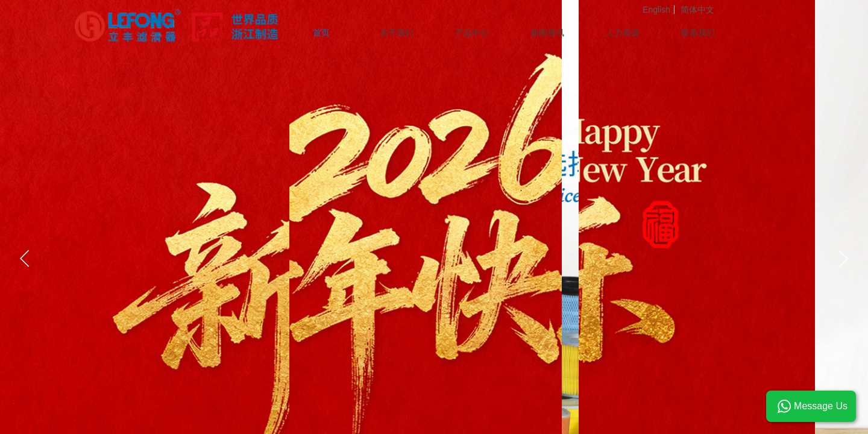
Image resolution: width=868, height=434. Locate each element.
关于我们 (397, 33)
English (656, 10)
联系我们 (698, 33)
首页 (321, 33)
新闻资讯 (547, 33)
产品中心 (472, 33)
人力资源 (623, 33)
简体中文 (697, 10)
